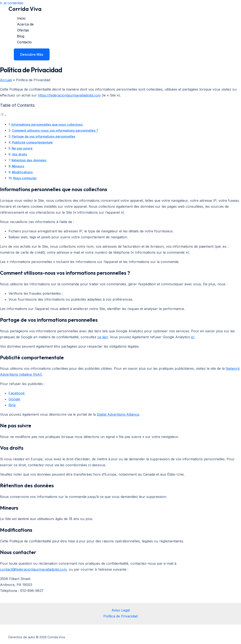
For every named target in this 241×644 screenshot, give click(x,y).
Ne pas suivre (22, 148)
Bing (12, 405)
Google (14, 399)
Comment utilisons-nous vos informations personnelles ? (55, 130)
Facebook (17, 393)
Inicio (21, 18)
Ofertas (23, 30)
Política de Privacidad (120, 616)
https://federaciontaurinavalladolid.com (69, 95)
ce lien (103, 337)
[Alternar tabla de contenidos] (3, 115)
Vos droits (19, 154)
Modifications (22, 172)
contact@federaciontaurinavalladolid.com (33, 569)
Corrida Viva (25, 9)
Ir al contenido (12, 3)
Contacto (24, 42)
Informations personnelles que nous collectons (47, 124)
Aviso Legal (121, 610)
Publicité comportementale (32, 142)
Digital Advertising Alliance (118, 414)
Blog (21, 36)
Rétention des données (29, 160)
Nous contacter (25, 178)
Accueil (6, 80)
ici (193, 337)
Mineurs (18, 166)
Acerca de (25, 24)
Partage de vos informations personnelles (44, 136)
